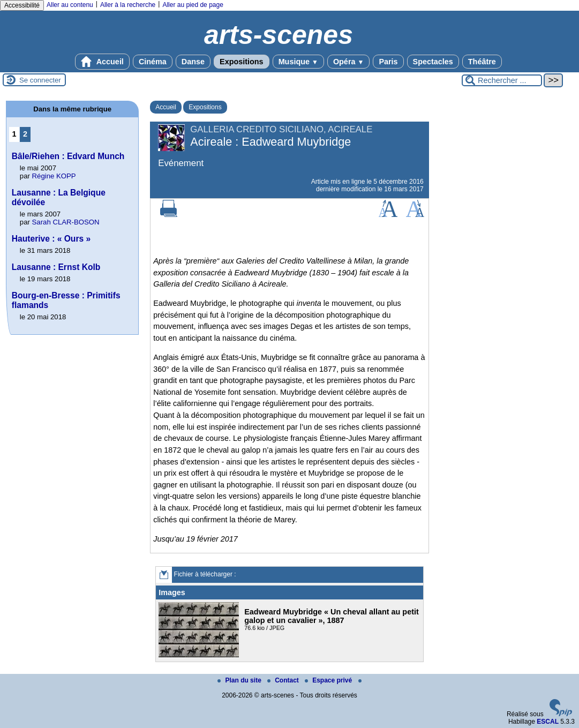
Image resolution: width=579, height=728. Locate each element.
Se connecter (40, 80)
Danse (193, 62)
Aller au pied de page (193, 5)
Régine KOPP (54, 176)
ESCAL (548, 722)
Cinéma (153, 62)
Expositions (242, 62)
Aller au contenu (70, 5)
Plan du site (240, 680)
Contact (284, 680)
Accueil (102, 62)
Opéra (348, 62)
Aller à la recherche (128, 5)
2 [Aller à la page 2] (25, 134)
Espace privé (329, 680)
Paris (388, 62)
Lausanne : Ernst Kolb (56, 267)
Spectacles (433, 62)
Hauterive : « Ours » (51, 239)
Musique (298, 62)
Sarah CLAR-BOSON (66, 222)
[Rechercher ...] (502, 80)
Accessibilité (22, 5)
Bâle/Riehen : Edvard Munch (68, 156)
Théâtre (482, 62)
